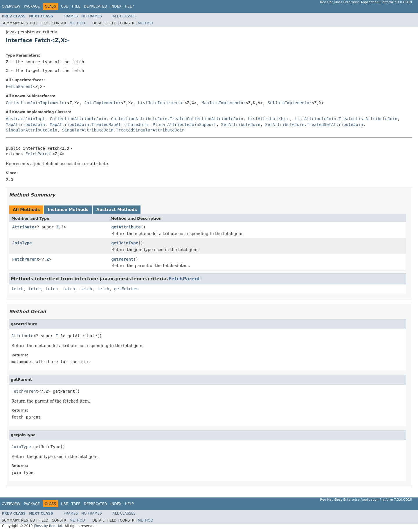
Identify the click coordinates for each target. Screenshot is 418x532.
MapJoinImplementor (224, 103)
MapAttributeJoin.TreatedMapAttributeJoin (99, 125)
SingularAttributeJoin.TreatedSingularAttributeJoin (123, 130)
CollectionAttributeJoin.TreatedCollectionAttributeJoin (177, 119)
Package (32, 6)
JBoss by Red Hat (48, 526)
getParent (122, 259)
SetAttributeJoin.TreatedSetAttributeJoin (314, 125)
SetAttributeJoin (241, 125)
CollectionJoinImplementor (36, 103)
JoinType (22, 243)
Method (77, 23)
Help (129, 6)
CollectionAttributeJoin (78, 119)
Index (116, 6)
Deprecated (96, 6)
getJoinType (125, 243)
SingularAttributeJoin (31, 130)
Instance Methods (68, 210)
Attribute (23, 227)
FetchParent (19, 86)
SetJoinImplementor (290, 103)
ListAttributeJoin (269, 119)
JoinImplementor (102, 103)
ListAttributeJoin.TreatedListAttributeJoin (346, 119)
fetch (17, 289)
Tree (76, 6)
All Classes (124, 16)
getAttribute (126, 227)
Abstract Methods (117, 210)
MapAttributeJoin (25, 125)
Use (64, 6)
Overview (11, 6)
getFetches (126, 289)
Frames (71, 16)
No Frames (92, 16)
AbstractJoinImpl (25, 119)
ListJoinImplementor (161, 103)
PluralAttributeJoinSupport (184, 125)
